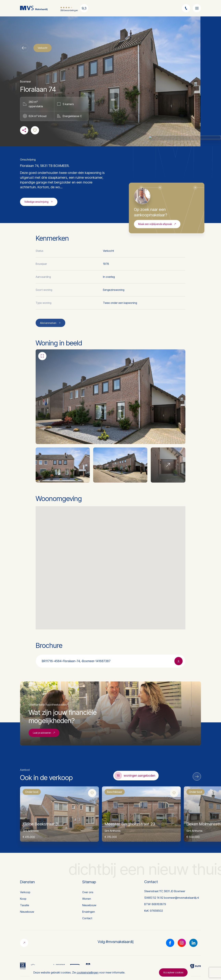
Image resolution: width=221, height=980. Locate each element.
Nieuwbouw (27, 912)
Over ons (88, 892)
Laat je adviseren (44, 749)
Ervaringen (89, 912)
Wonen (87, 899)
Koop (23, 899)
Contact (87, 918)
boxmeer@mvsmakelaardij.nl (182, 898)
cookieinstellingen (88, 972)
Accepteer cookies (173, 972)
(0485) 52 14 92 (154, 898)
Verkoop (25, 892)
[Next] (197, 776)
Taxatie (25, 905)
